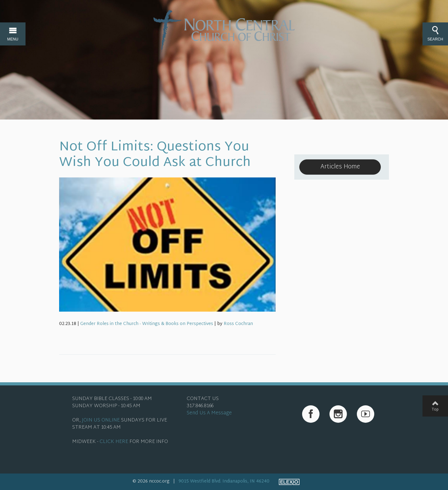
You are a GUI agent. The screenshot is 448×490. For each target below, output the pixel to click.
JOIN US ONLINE (101, 420)
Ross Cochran (238, 324)
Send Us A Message (209, 413)
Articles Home (340, 167)
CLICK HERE (114, 442)
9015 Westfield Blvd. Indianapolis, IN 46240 (224, 481)
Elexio (289, 482)
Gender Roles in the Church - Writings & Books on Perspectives (147, 324)
